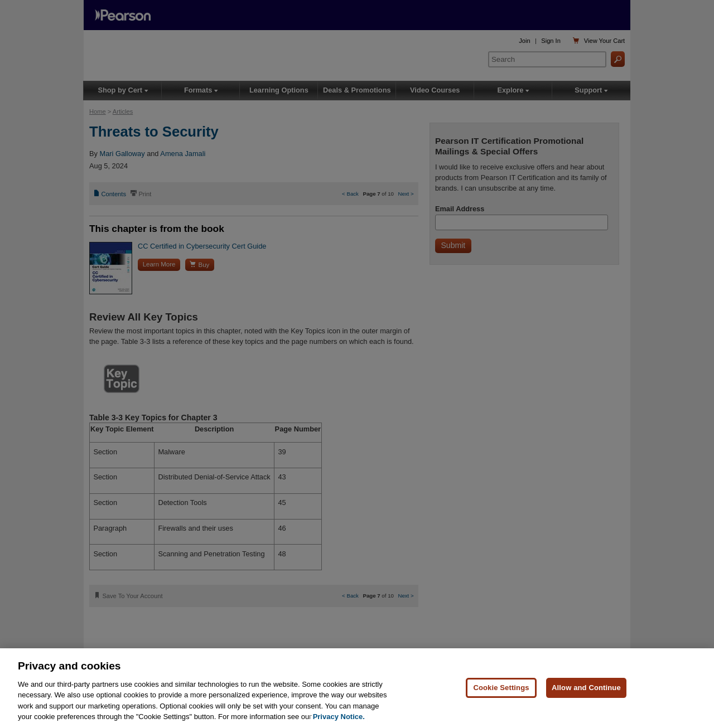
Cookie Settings (501, 688)
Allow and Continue (586, 688)
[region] (357, 688)
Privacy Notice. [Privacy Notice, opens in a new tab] (339, 717)
